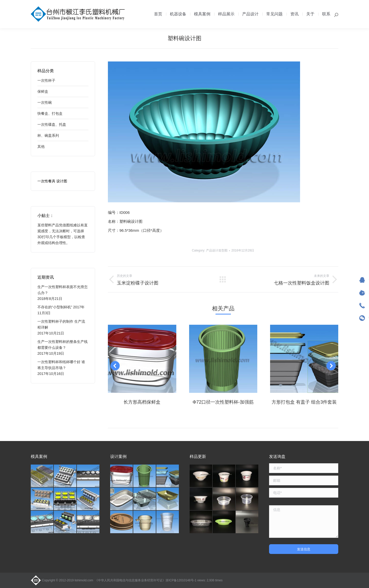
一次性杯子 (46, 80)
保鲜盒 (43, 91)
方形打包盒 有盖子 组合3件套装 (304, 402)
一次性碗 (45, 102)
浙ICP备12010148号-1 (181, 580)
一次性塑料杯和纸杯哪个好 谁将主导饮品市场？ (61, 365)
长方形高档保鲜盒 (142, 402)
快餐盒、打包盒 (50, 113)
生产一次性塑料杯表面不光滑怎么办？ (63, 290)
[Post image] (142, 359)
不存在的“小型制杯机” (55, 307)
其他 (41, 146)
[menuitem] (158, 14)
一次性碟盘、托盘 (52, 124)
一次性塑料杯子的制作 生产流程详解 (61, 324)
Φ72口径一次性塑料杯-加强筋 (223, 402)
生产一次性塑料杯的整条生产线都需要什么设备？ (63, 345)
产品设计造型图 (217, 250)
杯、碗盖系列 (48, 135)
